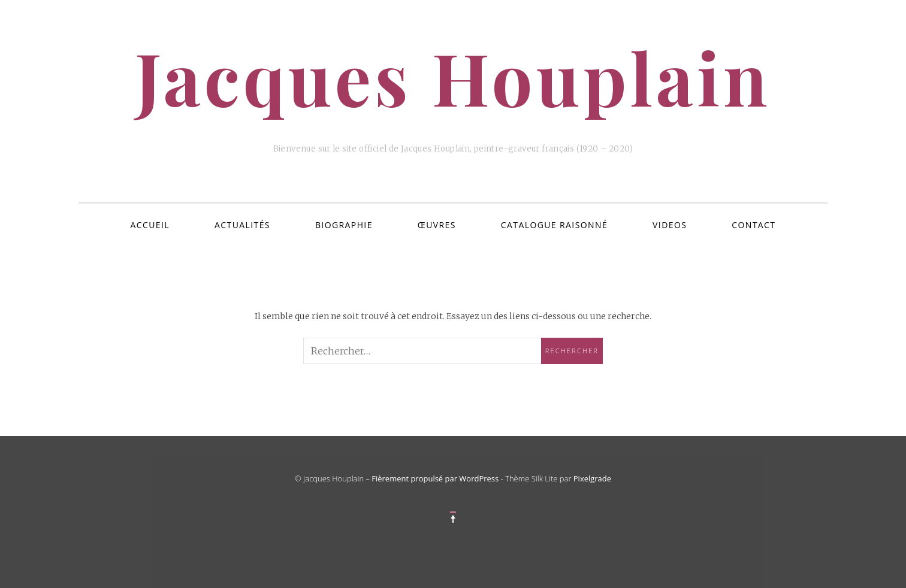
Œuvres (437, 225)
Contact (754, 225)
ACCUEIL (150, 225)
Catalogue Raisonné (554, 225)
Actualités (242, 225)
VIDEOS (670, 225)
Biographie (344, 225)
